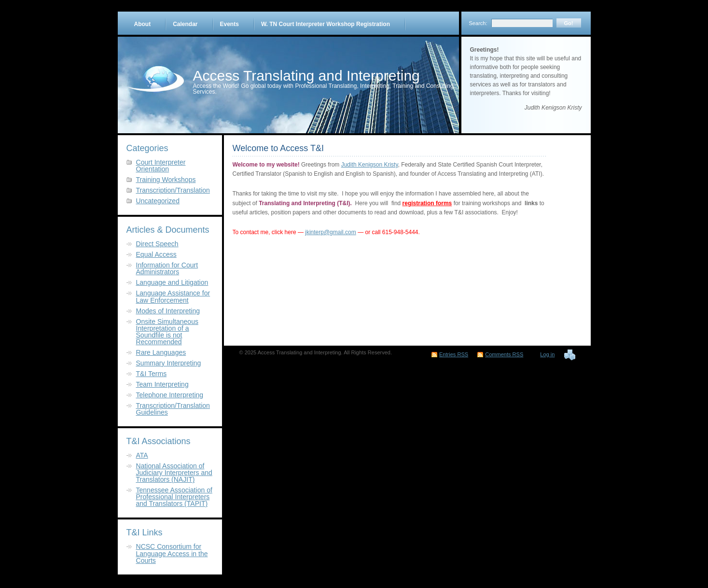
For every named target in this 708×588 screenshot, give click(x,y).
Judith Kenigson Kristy (370, 165)
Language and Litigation (172, 282)
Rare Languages (161, 352)
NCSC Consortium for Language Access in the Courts (172, 553)
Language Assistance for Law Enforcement (173, 296)
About (143, 24)
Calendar (185, 24)
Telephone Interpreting (170, 395)
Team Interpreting (162, 384)
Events (229, 24)
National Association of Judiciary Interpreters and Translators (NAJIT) (174, 473)
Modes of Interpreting (168, 311)
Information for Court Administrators (167, 268)
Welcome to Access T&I (278, 148)
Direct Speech (157, 244)
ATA (142, 455)
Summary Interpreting (169, 363)
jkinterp (314, 232)
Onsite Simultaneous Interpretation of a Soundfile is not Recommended (167, 332)
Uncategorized (158, 201)
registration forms (427, 203)
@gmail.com (340, 232)
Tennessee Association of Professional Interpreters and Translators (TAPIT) (174, 497)
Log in (547, 354)
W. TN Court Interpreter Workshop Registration (326, 24)
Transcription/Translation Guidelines (173, 409)
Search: (478, 23)
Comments (504, 354)
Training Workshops (166, 180)
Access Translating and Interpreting (306, 76)
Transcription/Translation (173, 190)
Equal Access (156, 254)
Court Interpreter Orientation (161, 166)
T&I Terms (152, 374)
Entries (454, 354)
